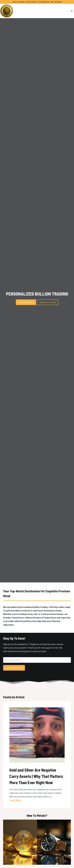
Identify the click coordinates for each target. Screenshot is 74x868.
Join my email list (14, 668)
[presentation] (37, 842)
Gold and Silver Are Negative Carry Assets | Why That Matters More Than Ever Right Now (36, 776)
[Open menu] (72, 11)
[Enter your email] (37, 660)
